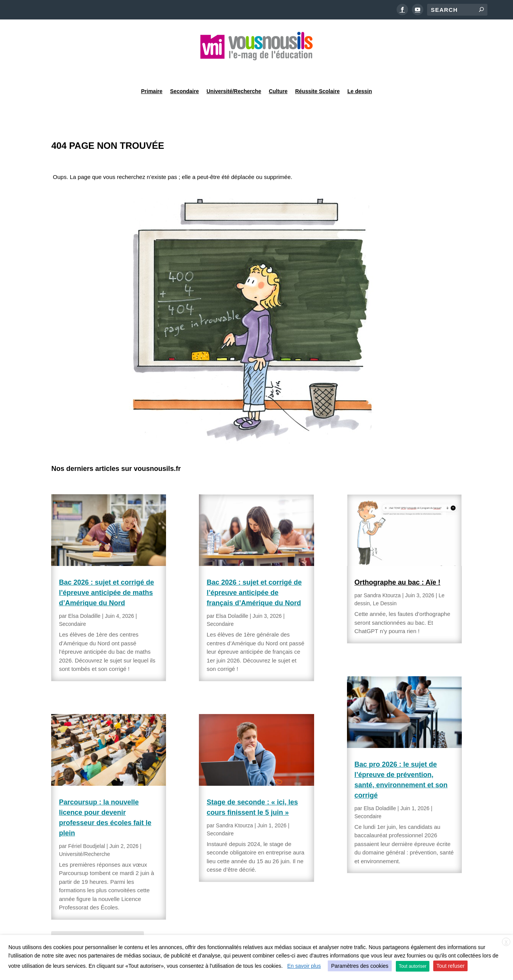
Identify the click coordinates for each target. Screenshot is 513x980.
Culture (278, 70)
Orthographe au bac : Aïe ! (398, 563)
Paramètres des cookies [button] (360, 966)
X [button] (506, 942)
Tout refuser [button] (450, 966)
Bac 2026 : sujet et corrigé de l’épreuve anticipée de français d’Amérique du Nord (254, 573)
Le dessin (360, 70)
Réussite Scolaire (317, 70)
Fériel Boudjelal (87, 827)
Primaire (152, 70)
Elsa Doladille (85, 596)
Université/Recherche (234, 70)
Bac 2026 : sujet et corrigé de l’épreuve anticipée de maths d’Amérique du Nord (106, 573)
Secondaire (185, 70)
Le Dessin (385, 584)
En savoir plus (304, 966)
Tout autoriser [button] (413, 966)
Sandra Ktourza (235, 806)
